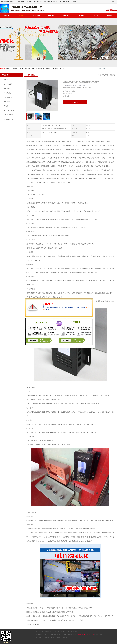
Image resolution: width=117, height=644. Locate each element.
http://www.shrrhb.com (33, 624)
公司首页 (7, 16)
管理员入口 (60, 638)
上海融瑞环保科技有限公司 (86, 635)
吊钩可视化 (7, 89)
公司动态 (66, 16)
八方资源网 (47, 638)
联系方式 (110, 16)
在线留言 (75, 102)
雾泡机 (6, 106)
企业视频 (37, 16)
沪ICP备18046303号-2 (71, 635)
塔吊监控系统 (8, 102)
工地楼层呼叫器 (9, 119)
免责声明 (53, 638)
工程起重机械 (80, 88)
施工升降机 (88, 88)
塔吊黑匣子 (7, 80)
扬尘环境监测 (8, 97)
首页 (106, 75)
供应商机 (22, 16)
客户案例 (80, 16)
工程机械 (73, 88)
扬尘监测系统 (8, 84)
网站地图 (66, 638)
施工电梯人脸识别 (9, 110)
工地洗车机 (7, 93)
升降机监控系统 (9, 115)
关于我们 (51, 16)
